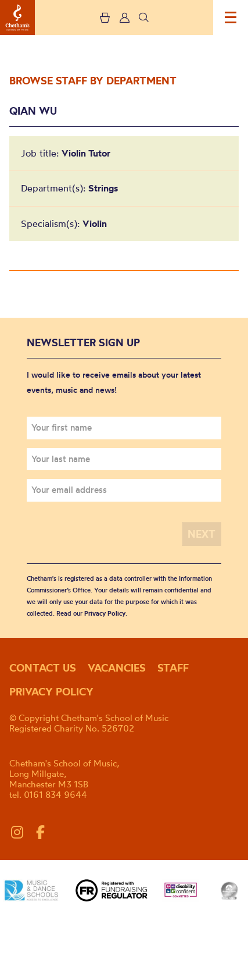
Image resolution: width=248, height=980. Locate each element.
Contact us (43, 668)
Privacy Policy (105, 613)
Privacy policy (51, 692)
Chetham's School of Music (17, 17)
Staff (173, 668)
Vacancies (117, 668)
